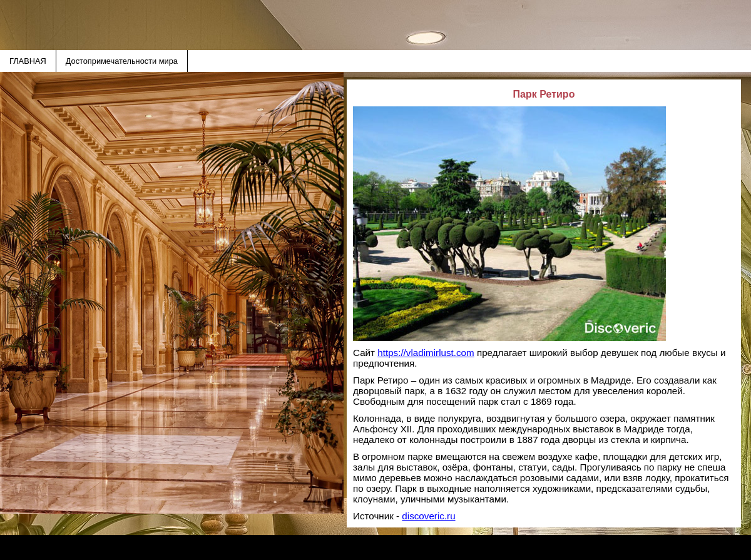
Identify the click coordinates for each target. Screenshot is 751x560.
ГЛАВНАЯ (28, 61)
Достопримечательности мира (122, 61)
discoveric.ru (428, 516)
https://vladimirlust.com (426, 353)
